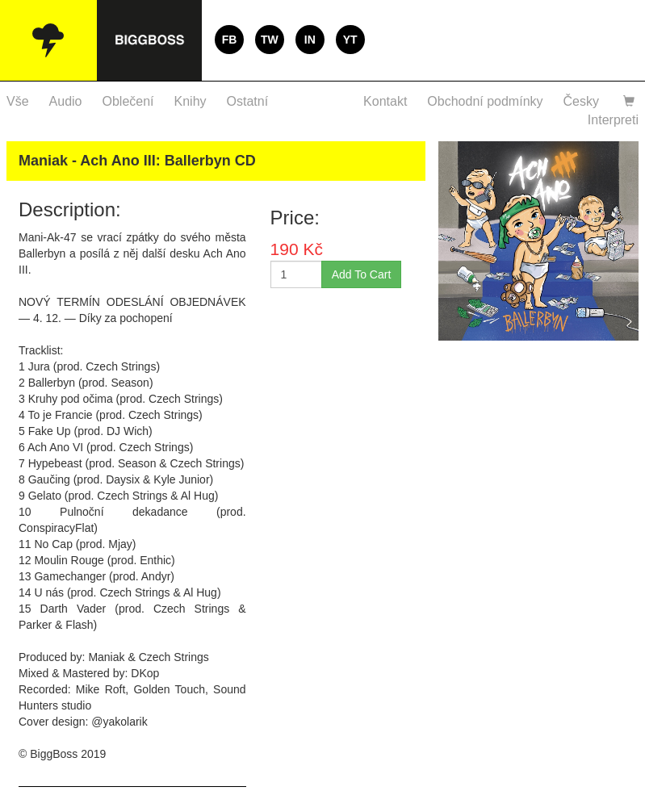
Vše (18, 101)
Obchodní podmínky (485, 101)
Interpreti (613, 120)
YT (350, 40)
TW (270, 40)
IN (310, 40)
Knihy (191, 101)
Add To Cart (362, 274)
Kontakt (385, 101)
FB (230, 40)
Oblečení (128, 101)
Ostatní (248, 101)
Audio (66, 101)
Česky (581, 101)
